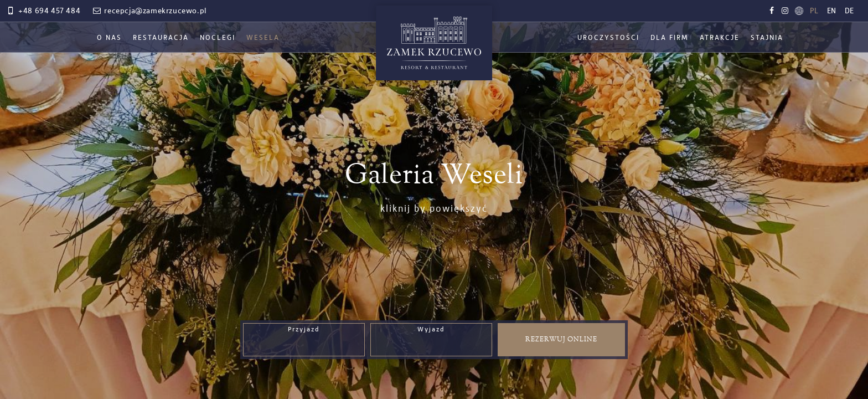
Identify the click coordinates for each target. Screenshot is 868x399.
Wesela (263, 38)
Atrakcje (720, 38)
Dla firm (670, 38)
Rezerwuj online (561, 339)
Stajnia (767, 38)
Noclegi (218, 38)
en (832, 11)
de (849, 11)
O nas (109, 38)
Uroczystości (608, 38)
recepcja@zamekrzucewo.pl (149, 11)
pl (814, 11)
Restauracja (161, 38)
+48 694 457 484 (43, 11)
